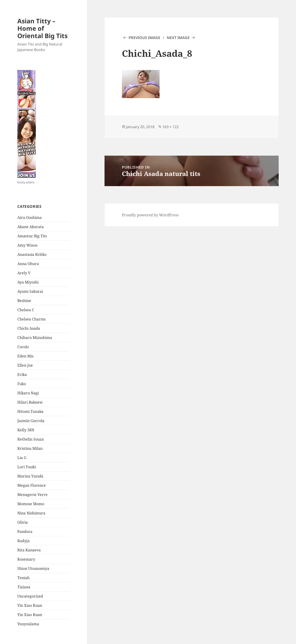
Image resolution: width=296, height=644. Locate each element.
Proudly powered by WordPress (150, 215)
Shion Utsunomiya (33, 568)
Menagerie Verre (32, 495)
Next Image (178, 38)
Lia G (22, 458)
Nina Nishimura (31, 513)
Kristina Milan (30, 448)
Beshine (24, 301)
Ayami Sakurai (30, 291)
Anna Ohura (28, 264)
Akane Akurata (31, 227)
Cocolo (23, 347)
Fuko (22, 384)
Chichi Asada (29, 328)
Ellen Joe (25, 365)
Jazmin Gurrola (31, 421)
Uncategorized (30, 596)
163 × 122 (171, 127)
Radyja (23, 541)
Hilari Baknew (30, 402)
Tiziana (24, 587)
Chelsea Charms (31, 319)
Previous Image (144, 38)
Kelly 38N (26, 430)
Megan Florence (32, 485)
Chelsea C (26, 310)
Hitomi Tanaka (30, 411)
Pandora (25, 532)
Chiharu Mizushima (35, 338)
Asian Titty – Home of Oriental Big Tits (42, 28)
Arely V (24, 273)
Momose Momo (31, 504)
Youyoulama (28, 624)
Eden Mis (25, 356)
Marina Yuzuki (30, 476)
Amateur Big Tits (32, 236)
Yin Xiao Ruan (30, 615)
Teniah (23, 578)
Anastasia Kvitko (32, 254)
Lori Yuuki (27, 467)
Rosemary (26, 559)
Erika (22, 375)
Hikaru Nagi (28, 393)
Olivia (23, 522)
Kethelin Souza (31, 439)
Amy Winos (27, 245)
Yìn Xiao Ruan (30, 605)
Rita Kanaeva (29, 550)
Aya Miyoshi (28, 282)
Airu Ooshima (29, 218)
